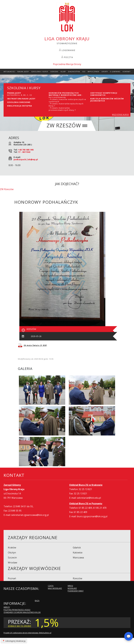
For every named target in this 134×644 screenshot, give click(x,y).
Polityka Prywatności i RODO (17, 610)
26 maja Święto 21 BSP (35, 345)
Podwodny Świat (76, 591)
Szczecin (12, 558)
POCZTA (68, 57)
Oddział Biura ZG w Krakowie (86, 485)
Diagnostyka (74, 72)
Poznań (12, 578)
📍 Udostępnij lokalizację (14, 641)
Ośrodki (54, 72)
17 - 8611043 (24, 152)
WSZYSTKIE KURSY (121, 115)
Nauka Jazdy (23, 72)
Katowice (78, 553)
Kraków (12, 548)
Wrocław (12, 563)
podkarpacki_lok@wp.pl (26, 159)
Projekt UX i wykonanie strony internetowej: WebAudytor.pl (27, 633)
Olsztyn (12, 553)
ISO (84, 72)
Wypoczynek (93, 72)
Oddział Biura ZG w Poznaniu (86, 504)
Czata (51, 586)
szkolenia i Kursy (40, 72)
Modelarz (72, 588)
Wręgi (70, 586)
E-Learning (115, 72)
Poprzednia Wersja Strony (67, 64)
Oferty (105, 72)
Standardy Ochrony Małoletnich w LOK (22, 612)
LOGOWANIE (69, 50)
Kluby (63, 72)
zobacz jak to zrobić (20, 626)
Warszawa (78, 558)
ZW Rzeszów (7, 189)
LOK (67, 17)
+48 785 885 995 (26, 150)
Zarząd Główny (12, 485)
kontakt (126, 72)
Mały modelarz (55, 588)
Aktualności (9, 72)
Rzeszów (77, 578)
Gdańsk (77, 548)
